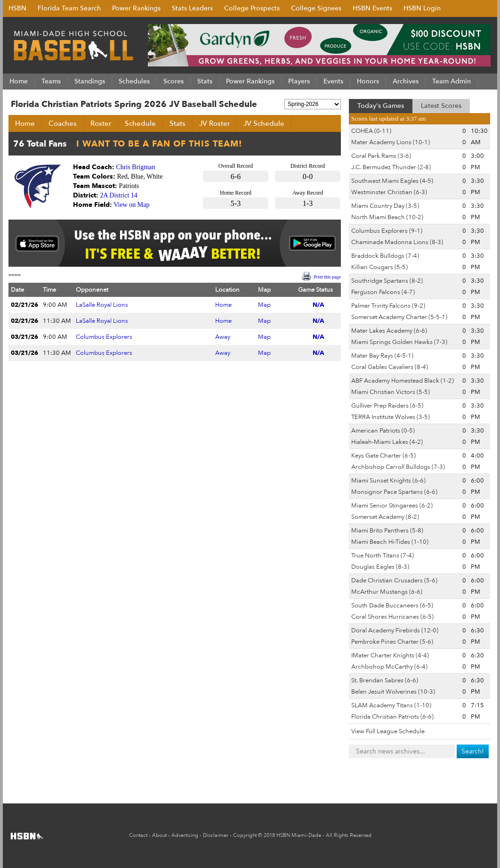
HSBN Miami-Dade (299, 835)
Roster (101, 123)
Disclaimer (216, 835)
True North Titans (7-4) (383, 556)
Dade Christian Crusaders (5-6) (394, 581)
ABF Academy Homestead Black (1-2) (403, 381)
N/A (318, 305)
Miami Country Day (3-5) (385, 206)
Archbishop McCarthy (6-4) (389, 667)
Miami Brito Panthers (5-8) (387, 531)
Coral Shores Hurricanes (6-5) (392, 617)
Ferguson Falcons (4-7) (383, 292)
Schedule (140, 123)
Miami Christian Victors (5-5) (391, 392)
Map (264, 305)
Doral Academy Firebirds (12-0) (395, 631)
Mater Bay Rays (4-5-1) (382, 356)
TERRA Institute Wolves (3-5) (391, 417)
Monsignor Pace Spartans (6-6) (394, 492)
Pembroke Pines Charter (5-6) (392, 642)
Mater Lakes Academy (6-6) (389, 331)
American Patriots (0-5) (383, 431)
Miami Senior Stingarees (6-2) (392, 506)
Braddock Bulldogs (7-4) (385, 256)
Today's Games (381, 106)
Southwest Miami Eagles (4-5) (392, 181)
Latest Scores (441, 106)
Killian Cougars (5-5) (379, 267)
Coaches (63, 123)
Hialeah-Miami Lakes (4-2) (387, 442)
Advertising (185, 835)
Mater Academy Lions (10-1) (391, 142)
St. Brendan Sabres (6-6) (385, 680)
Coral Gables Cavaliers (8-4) (390, 367)
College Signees (316, 8)
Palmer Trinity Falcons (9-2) (388, 306)
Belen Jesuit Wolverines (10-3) (393, 692)
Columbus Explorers (104, 337)
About (159, 835)
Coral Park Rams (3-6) (381, 156)
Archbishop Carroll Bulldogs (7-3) (398, 467)
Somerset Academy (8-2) (385, 517)
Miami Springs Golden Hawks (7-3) (399, 342)
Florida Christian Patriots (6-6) (392, 717)
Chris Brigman (136, 167)
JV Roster (214, 123)
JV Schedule (264, 123)
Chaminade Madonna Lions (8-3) (397, 242)
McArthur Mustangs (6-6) (387, 592)
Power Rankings (136, 8)
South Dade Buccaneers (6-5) (392, 606)
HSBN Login (422, 8)
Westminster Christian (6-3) (389, 192)
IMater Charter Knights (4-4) (390, 655)
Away (223, 337)
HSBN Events (372, 8)
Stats (177, 123)
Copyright (245, 835)
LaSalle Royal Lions (102, 305)
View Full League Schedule (388, 731)
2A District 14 (119, 195)
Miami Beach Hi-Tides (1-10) (390, 542)
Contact (138, 835)
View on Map (131, 205)
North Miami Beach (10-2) (387, 217)
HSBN (17, 8)
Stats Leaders (192, 8)
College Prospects (252, 8)
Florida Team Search (69, 8)
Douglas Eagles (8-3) (380, 567)
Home (25, 123)
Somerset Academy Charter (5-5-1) (399, 317)
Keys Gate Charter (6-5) (383, 456)
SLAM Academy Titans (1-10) (391, 705)
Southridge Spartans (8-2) (387, 281)
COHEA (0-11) (371, 131)
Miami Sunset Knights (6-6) (388, 481)
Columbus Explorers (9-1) (387, 231)
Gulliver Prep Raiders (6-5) (387, 406)
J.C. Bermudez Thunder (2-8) (391, 167)
